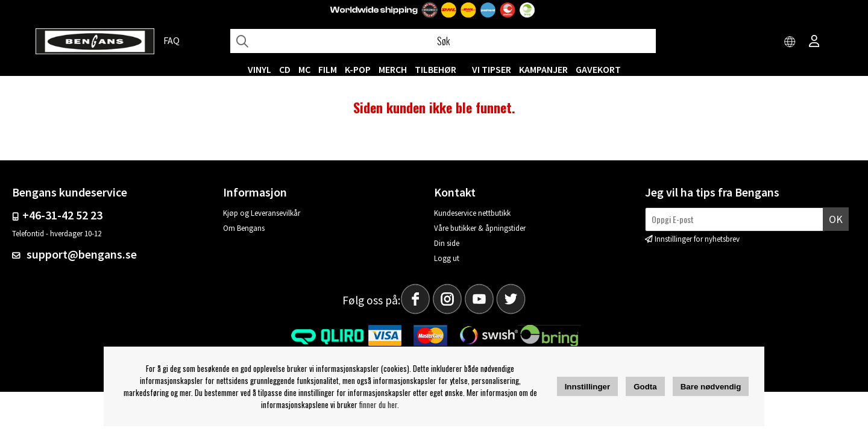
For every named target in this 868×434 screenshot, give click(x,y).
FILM (328, 69)
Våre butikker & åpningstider (480, 228)
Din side (447, 243)
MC (304, 69)
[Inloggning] (814, 42)
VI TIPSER (492, 69)
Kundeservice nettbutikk (472, 213)
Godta (645, 387)
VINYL (259, 69)
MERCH (393, 69)
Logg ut (447, 258)
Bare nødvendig (711, 387)
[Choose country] (790, 42)
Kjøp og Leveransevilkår (262, 213)
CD (285, 69)
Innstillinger (588, 387)
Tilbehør (436, 69)
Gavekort (598, 69)
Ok (836, 219)
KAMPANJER (543, 69)
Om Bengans (244, 228)
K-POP (358, 69)
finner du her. (379, 404)
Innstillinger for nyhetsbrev (697, 239)
